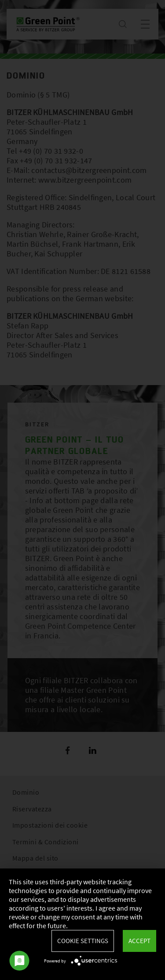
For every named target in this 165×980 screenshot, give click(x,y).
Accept (139, 941)
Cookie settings (83, 941)
